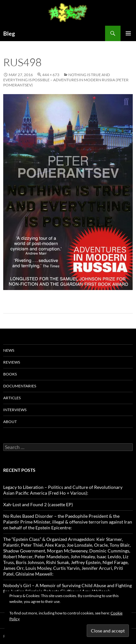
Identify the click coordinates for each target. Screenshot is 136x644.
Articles (12, 398)
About (10, 422)
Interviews (15, 410)
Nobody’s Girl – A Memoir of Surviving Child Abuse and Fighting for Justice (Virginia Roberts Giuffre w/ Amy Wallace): (68, 588)
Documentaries (20, 386)
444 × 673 (51, 75)
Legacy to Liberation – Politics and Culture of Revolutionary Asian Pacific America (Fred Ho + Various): (63, 490)
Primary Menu (128, 33)
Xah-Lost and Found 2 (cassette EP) (38, 504)
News (9, 350)
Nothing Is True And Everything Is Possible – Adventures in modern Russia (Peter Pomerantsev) (66, 80)
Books (10, 374)
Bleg (9, 33)
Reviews (12, 362)
